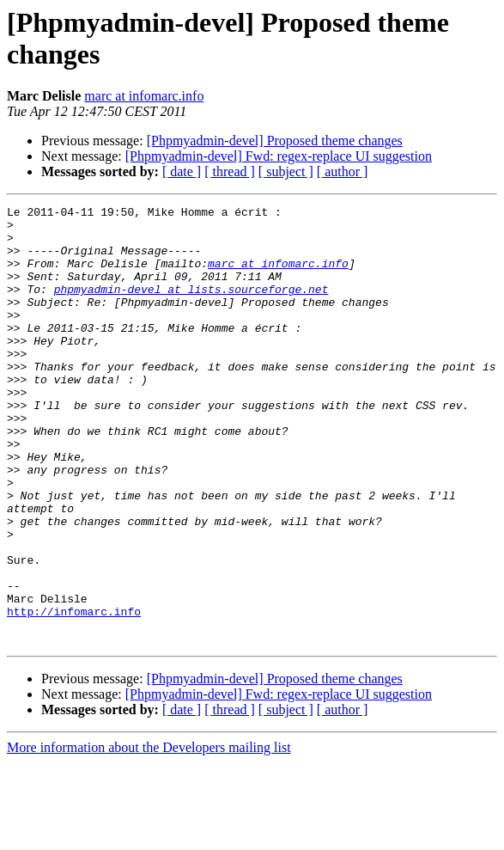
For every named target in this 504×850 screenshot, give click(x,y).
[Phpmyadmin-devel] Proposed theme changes (275, 141)
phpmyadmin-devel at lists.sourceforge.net (191, 307)
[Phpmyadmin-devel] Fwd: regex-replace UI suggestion (279, 156)
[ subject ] (286, 171)
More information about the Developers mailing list (149, 835)
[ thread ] (230, 171)
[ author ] (343, 171)
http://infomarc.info (74, 694)
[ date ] (182, 171)
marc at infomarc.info (144, 96)
